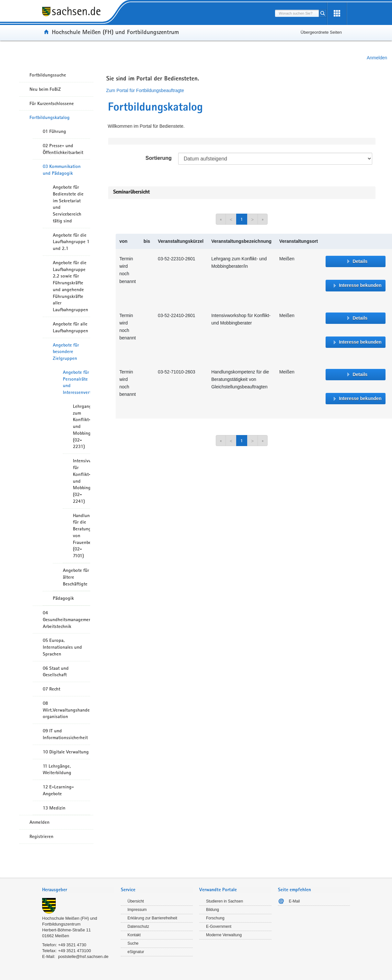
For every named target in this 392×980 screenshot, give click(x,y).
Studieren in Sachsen (225, 901)
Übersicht (136, 901)
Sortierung (159, 158)
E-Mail (294, 901)
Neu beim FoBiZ (45, 89)
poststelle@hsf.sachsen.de (83, 956)
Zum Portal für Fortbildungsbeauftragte (145, 90)
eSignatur (136, 952)
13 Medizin (54, 808)
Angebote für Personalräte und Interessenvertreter (76, 382)
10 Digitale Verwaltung (66, 752)
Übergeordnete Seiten (321, 32)
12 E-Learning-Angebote (58, 790)
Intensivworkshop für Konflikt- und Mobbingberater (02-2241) (81, 481)
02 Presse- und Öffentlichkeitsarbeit (63, 149)
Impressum (137, 910)
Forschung (215, 918)
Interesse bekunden (360, 285)
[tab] (78, 890)
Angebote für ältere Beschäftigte (76, 577)
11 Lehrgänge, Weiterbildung (57, 769)
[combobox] (297, 13)
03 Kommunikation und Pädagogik (62, 170)
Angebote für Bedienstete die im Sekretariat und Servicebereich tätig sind (68, 204)
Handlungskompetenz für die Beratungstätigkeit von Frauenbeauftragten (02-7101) (81, 536)
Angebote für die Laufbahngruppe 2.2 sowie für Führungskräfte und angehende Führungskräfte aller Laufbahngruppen (70, 286)
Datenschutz (138, 927)
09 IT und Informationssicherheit (65, 734)
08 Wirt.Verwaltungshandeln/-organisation (66, 710)
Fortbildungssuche (48, 75)
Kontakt (134, 935)
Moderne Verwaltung (224, 935)
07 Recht (52, 689)
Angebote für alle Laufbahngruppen (70, 327)
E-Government (219, 927)
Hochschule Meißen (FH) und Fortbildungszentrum (115, 32)
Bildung (213, 910)
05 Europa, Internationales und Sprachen (62, 647)
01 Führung (54, 131)
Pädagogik (63, 598)
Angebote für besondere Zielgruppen (66, 352)
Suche (133, 943)
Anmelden (377, 58)
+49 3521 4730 (72, 945)
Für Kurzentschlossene (52, 103)
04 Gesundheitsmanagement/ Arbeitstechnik (66, 620)
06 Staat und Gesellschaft (56, 672)
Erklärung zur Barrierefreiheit (152, 918)
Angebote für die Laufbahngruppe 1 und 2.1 (71, 242)
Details (360, 261)
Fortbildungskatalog (50, 117)
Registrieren (41, 836)
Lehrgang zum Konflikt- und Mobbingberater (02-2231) (81, 426)
